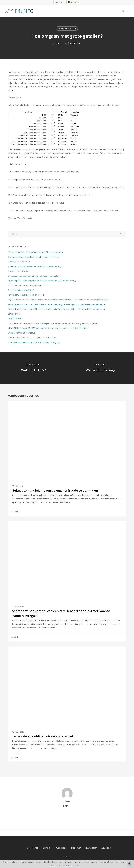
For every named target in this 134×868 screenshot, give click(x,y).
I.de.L (57, 43)
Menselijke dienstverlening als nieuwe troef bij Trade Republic (36, 252)
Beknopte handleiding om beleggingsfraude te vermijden (34, 276)
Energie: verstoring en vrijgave (22, 333)
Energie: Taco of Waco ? (19, 271)
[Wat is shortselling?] (101, 368)
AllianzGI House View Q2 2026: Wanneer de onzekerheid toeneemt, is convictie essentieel (48, 328)
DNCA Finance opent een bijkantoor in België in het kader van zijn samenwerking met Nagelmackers (53, 323)
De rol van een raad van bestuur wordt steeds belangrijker (34, 342)
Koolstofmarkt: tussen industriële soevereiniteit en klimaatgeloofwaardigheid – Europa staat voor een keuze (57, 304)
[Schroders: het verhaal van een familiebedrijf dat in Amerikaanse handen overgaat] (67, 581)
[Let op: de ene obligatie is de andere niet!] (67, 704)
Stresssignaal (14, 314)
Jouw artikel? (91, 848)
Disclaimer (76, 848)
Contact (46, 848)
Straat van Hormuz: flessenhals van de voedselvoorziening (34, 266)
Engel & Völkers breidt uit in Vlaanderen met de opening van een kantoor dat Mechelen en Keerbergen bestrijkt (58, 300)
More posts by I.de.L (67, 815)
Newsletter (106, 848)
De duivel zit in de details (19, 262)
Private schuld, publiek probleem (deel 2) (26, 295)
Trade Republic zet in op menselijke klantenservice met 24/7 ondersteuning (42, 281)
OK (77, 866)
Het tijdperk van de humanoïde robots (25, 285)
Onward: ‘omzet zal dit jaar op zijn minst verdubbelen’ (32, 338)
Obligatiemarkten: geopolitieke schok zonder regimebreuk (34, 257)
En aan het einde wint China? (21, 290)
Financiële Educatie (67, 28)
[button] (129, 11)
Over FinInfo (33, 848)
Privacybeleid (61, 848)
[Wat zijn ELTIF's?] (34, 368)
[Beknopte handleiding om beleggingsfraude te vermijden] (67, 458)
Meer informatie (65, 866)
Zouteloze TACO (16, 319)
